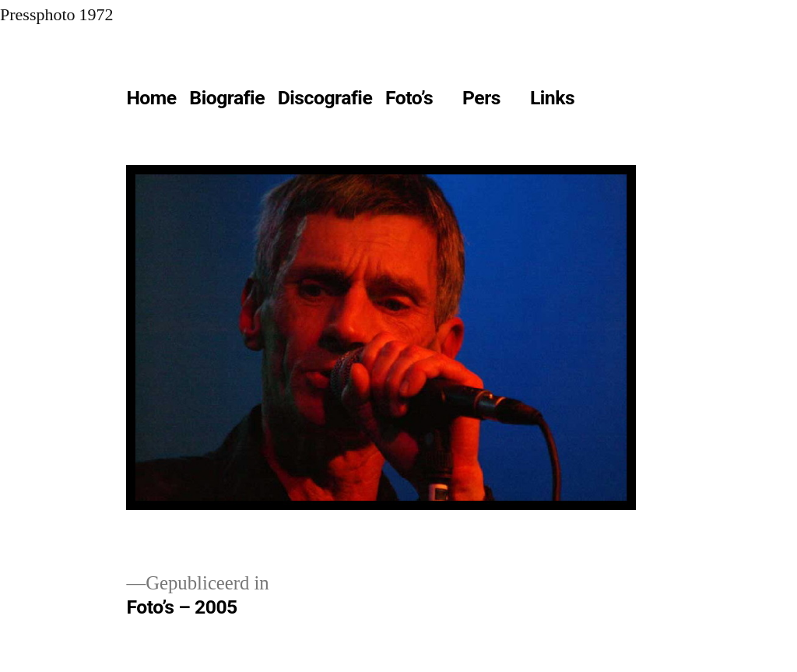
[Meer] (616, 101)
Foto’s (409, 98)
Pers (481, 98)
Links (552, 98)
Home (151, 98)
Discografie (325, 98)
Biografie (227, 98)
